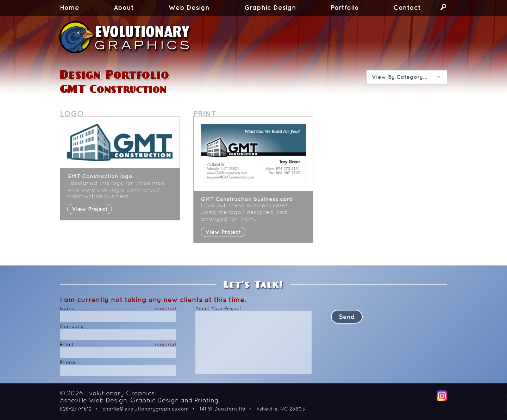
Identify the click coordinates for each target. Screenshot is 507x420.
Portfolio (345, 8)
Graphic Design (270, 8)
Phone (68, 363)
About (124, 8)
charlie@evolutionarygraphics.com (146, 409)
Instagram (442, 396)
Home (70, 8)
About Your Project (218, 309)
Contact (407, 8)
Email (118, 345)
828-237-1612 (76, 409)
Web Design (189, 8)
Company (72, 327)
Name (118, 309)
